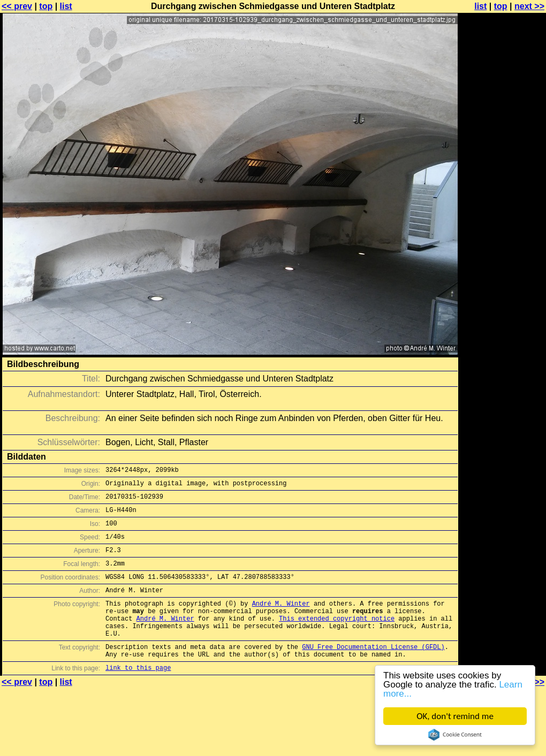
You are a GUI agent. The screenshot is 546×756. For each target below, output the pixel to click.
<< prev (17, 6)
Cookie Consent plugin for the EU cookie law (455, 735)
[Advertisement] (503, 138)
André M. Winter (281, 621)
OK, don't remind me (455, 716)
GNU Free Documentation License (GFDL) (373, 672)
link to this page (138, 696)
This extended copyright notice (337, 639)
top (46, 6)
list (66, 6)
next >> (529, 6)
